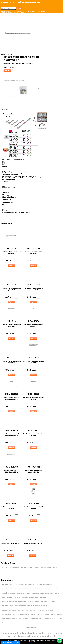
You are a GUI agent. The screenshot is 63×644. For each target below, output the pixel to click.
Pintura (55, 568)
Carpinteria (23, 568)
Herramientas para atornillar (44, 585)
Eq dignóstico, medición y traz (34, 606)
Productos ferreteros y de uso (25, 589)
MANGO (60, 618)
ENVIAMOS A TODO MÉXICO (42, 11)
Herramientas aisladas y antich (26, 602)
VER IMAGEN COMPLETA (8, 76)
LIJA (23, 618)
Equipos (45, 606)
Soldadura (43, 568)
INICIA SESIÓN (16, 13)
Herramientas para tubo (8, 606)
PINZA (30, 610)
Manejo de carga (49, 589)
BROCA (19, 610)
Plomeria (49, 568)
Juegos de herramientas (41, 597)
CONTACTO (22, 13)
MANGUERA (47, 614)
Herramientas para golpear (24, 593)
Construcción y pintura (38, 593)
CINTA (42, 614)
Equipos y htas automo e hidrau (53, 593)
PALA (52, 614)
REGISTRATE (10, 13)
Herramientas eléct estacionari (28, 614)
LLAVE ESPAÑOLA (46, 618)
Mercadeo (37, 602)
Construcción (16, 568)
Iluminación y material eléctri (9, 593)
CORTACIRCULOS (54, 618)
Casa (10, 568)
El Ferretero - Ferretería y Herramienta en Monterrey (23, 3)
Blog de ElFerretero (32, 627)
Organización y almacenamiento (9, 602)
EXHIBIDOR (60, 614)
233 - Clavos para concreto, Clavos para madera (14, 80)
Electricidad (37, 568)
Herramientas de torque (39, 610)
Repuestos (10, 572)
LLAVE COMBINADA (50, 610)
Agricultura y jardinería (28, 597)
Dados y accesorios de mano (25, 585)
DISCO (38, 614)
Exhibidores (17, 572)
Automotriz (5, 568)
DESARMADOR (25, 610)
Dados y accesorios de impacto (9, 589)
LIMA (55, 614)
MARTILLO (14, 618)
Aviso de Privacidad (32, 642)
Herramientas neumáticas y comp (49, 602)
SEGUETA (7, 623)
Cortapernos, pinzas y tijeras (13, 597)
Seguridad (30, 568)
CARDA (19, 618)
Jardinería (4, 572)
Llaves (34, 585)
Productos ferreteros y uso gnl (33, 618)
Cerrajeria (56, 589)
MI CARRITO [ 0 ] (4, 13)
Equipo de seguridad (39, 589)
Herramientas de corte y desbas (9, 585)
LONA (18, 614)
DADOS (3, 597)
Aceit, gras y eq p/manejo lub (9, 614)
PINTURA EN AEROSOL (6, 618)
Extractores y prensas (20, 606)
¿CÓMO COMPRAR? (32, 11)
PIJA (3, 623)
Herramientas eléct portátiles (9, 610)
